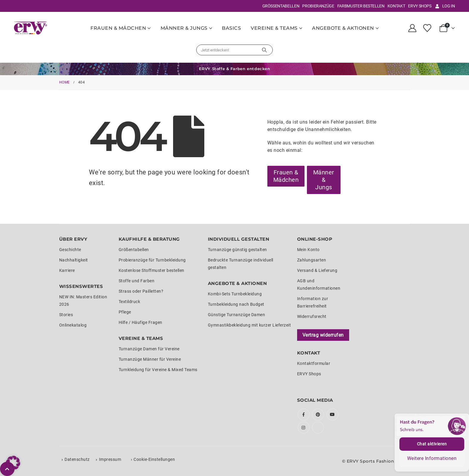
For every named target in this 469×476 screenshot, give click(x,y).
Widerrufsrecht (312, 316)
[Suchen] (264, 50)
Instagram (304, 428)
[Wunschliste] (427, 28)
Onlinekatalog (73, 325)
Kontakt (396, 6)
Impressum (110, 459)
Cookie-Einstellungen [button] (154, 459)
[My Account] (412, 28)
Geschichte (70, 250)
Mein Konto (308, 250)
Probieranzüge (318, 6)
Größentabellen (281, 6)
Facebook (304, 414)
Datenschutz (77, 459)
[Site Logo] (30, 28)
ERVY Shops (420, 6)
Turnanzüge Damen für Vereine (149, 349)
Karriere (67, 270)
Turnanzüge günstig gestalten (237, 250)
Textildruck (130, 302)
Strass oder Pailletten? (141, 291)
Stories (66, 315)
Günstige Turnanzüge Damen (237, 315)
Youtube (332, 414)
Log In (445, 6)
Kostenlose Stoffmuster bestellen (152, 270)
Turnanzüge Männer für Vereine (150, 359)
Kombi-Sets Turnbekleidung (235, 294)
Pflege (125, 312)
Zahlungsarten (312, 260)
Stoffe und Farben (137, 281)
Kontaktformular (314, 363)
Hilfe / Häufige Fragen (141, 322)
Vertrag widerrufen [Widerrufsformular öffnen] (323, 335)
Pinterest (318, 414)
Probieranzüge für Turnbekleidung (152, 260)
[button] (13, 463)
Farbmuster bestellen (361, 6)
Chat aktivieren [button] (432, 444)
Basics (231, 28)
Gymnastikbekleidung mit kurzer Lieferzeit (250, 325)
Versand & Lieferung (317, 270)
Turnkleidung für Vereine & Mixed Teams (158, 370)
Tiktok (318, 428)
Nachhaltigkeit (74, 260)
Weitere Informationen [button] (432, 458)
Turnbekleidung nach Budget (236, 304)
